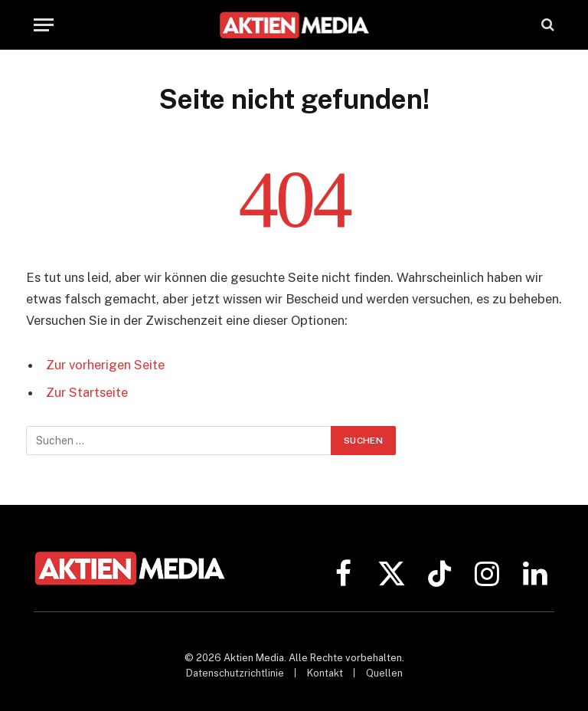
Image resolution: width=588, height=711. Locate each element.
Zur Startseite (87, 392)
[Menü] (44, 25)
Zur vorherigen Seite (105, 365)
